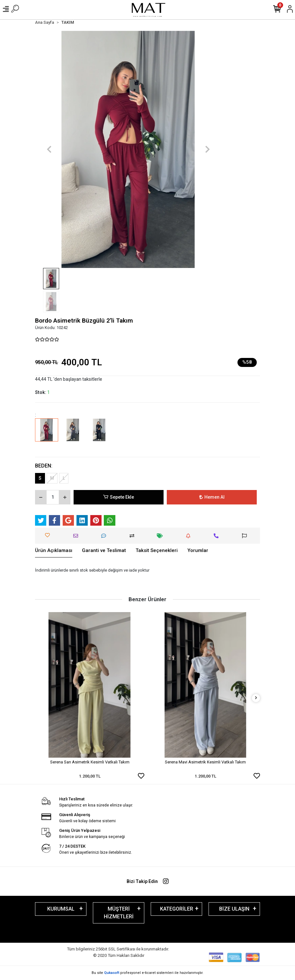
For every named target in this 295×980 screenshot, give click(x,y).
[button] (49, 149)
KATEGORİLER (177, 909)
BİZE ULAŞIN (234, 909)
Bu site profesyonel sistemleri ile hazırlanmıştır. (147, 973)
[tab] (54, 551)
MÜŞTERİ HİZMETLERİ (119, 913)
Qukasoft (112, 973)
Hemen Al (212, 497)
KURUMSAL (61, 909)
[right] (256, 698)
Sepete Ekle (119, 497)
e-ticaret (149, 973)
